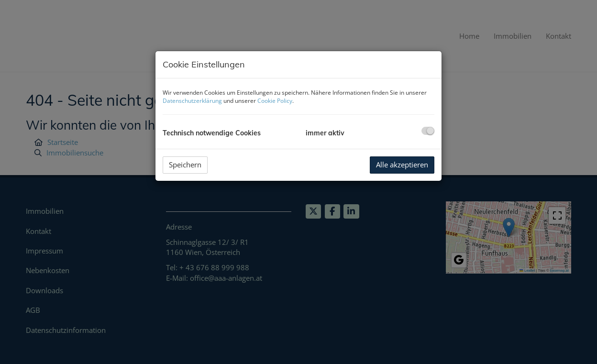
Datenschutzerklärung (192, 101)
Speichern (185, 165)
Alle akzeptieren (402, 165)
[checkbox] (428, 131)
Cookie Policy (275, 101)
